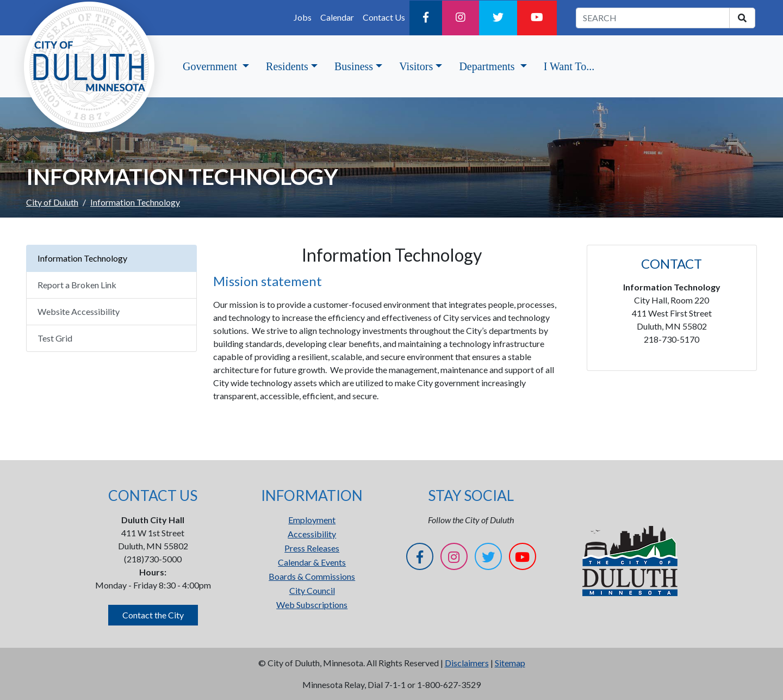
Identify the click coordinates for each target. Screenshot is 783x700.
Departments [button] (488, 66)
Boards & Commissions (312, 576)
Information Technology (82, 258)
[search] (742, 18)
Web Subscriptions (312, 605)
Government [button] (211, 66)
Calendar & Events (312, 562)
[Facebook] (426, 18)
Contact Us (384, 17)
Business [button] (354, 66)
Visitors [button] (416, 66)
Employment (312, 520)
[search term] (653, 18)
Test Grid (55, 338)
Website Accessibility (79, 311)
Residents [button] (287, 66)
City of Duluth (52, 202)
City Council (312, 590)
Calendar (337, 17)
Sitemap (510, 663)
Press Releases (312, 548)
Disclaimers (467, 663)
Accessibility (312, 534)
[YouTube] (537, 18)
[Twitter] (498, 18)
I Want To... (569, 66)
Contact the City (153, 615)
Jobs (303, 17)
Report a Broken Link (77, 285)
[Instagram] (461, 18)
